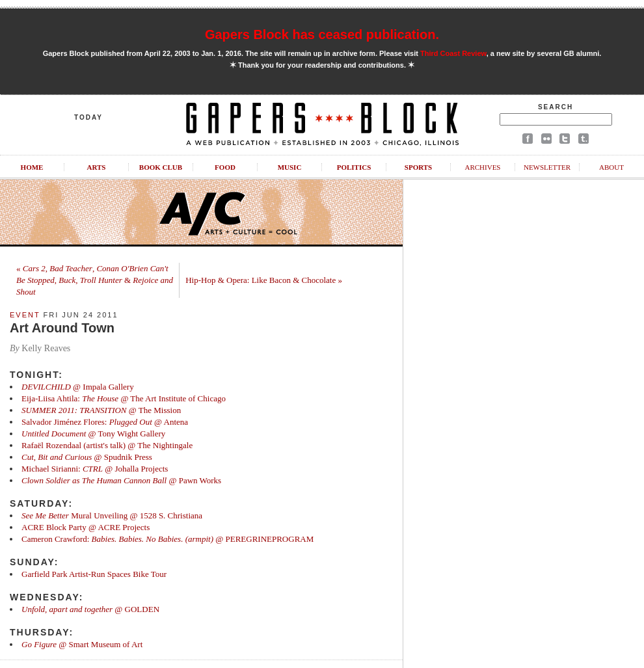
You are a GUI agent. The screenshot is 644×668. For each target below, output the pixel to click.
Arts (97, 167)
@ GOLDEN (90, 609)
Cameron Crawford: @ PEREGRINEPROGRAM (168, 539)
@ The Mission (101, 410)
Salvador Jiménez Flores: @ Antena (105, 422)
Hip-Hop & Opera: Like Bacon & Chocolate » (264, 280)
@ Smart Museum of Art (82, 644)
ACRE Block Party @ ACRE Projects (86, 527)
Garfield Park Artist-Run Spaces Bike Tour (94, 574)
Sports (418, 167)
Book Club (161, 167)
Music (290, 167)
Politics (354, 167)
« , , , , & (95, 280)
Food (225, 167)
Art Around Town (62, 328)
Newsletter (547, 167)
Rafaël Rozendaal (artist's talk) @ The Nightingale (107, 445)
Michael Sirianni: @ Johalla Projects (95, 469)
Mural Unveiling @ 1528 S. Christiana (112, 515)
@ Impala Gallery (78, 387)
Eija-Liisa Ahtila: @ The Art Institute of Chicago (124, 398)
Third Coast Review (453, 53)
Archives (482, 167)
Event (25, 315)
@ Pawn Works (121, 480)
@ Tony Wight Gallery (93, 434)
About (611, 167)
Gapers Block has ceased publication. (322, 34)
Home (32, 167)
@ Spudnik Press (87, 457)
